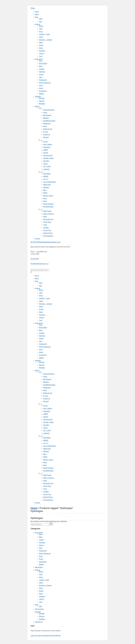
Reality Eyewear (48, 204)
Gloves (41, 74)
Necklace (42, 104)
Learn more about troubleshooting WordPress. (46, 636)
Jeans (41, 37)
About (37, 14)
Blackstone (47, 124)
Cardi (41, 29)
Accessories (39, 59)
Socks (41, 88)
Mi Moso (46, 187)
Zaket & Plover (48, 233)
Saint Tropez (47, 211)
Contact (37, 239)
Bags (41, 61)
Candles (42, 69)
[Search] (51, 524)
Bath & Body (43, 63)
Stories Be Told (48, 219)
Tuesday (46, 228)
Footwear (42, 72)
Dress (41, 32)
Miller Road (47, 185)
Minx (45, 190)
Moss (45, 198)
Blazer (41, 26)
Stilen (45, 217)
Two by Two (47, 230)
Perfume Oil (43, 80)
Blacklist (46, 118)
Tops (41, 56)
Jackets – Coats (44, 34)
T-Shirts (42, 54)
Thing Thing (47, 222)
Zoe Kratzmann (48, 236)
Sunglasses (43, 91)
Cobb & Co (47, 135)
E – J (41, 140)
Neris (45, 201)
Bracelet (42, 98)
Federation (47, 147)
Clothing (38, 24)
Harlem (46, 153)
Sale (40, 22)
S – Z (41, 209)
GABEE (46, 150)
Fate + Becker (48, 144)
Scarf (41, 85)
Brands (37, 106)
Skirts (41, 48)
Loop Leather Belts (49, 182)
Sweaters (42, 51)
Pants (41, 43)
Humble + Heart (48, 158)
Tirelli (45, 225)
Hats (41, 77)
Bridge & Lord (48, 129)
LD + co (46, 179)
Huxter (45, 164)
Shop (36, 17)
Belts (41, 66)
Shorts (41, 45)
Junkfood (46, 169)
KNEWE (46, 176)
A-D (40, 108)
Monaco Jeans (48, 196)
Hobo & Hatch (48, 155)
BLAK (45, 126)
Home (37, 12)
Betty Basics (47, 115)
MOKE (45, 193)
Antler (45, 113)
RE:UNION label (48, 207)
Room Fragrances (45, 83)
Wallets (41, 94)
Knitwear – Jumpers (46, 40)
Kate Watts (47, 174)
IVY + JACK (47, 166)
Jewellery (38, 96)
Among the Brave (49, 110)
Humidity (46, 161)
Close (33, 8)
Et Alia (45, 142)
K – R (41, 172)
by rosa (46, 132)
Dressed (46, 137)
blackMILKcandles (49, 121)
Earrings (42, 101)
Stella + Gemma (48, 214)
